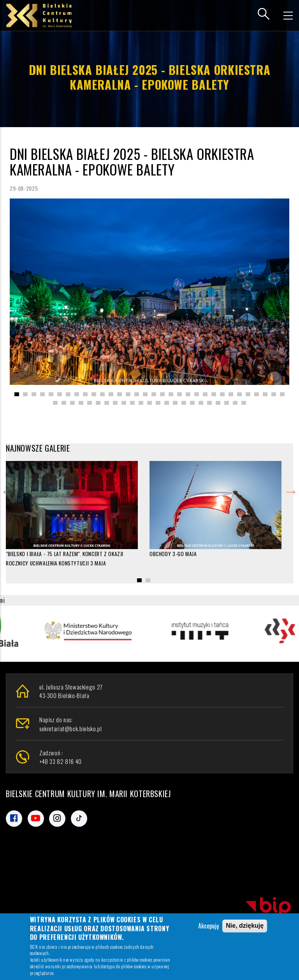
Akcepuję (209, 926)
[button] (17, 394)
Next (291, 490)
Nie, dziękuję (245, 926)
